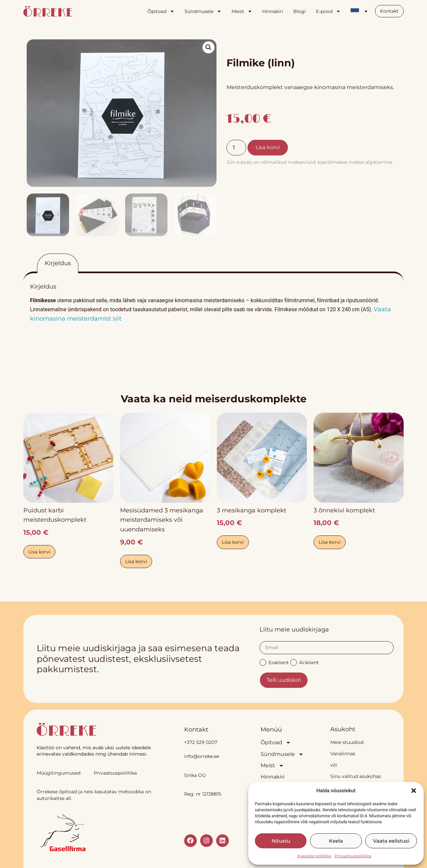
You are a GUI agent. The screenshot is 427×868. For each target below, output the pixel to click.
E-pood (328, 11)
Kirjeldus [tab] (58, 263)
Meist (242, 11)
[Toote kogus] (236, 147)
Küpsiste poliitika (314, 856)
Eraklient (274, 662)
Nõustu (281, 841)
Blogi (300, 11)
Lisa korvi (268, 147)
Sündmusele (203, 11)
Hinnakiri (273, 11)
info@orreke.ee (202, 756)
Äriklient (305, 662)
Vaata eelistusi (391, 841)
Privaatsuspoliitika (353, 856)
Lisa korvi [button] (39, 552)
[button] (414, 791)
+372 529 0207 (201, 742)
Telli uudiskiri (284, 680)
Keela (336, 841)
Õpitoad (161, 11)
